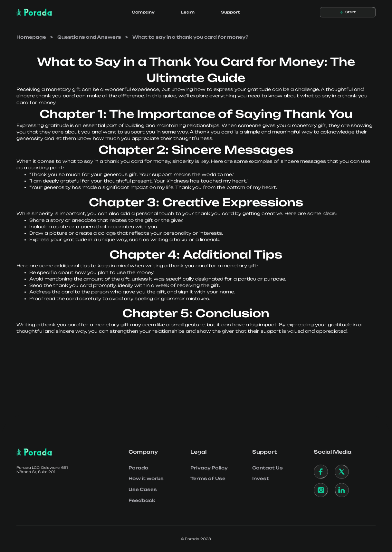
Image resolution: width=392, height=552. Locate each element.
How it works (146, 478)
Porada (139, 468)
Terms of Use (208, 478)
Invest (261, 478)
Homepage (31, 37)
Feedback (142, 500)
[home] (34, 12)
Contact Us (268, 468)
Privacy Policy (209, 468)
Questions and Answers (89, 37)
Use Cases (143, 489)
